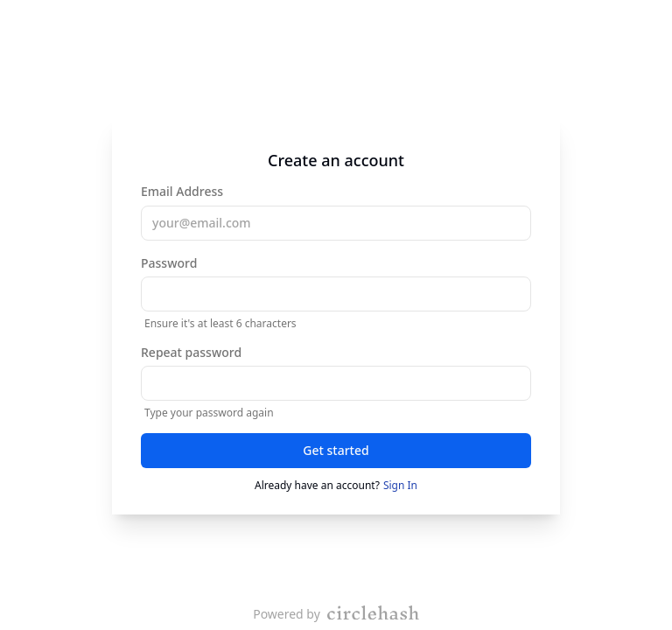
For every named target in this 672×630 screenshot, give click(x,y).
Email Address (336, 212)
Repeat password (336, 381)
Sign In (400, 486)
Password (336, 292)
